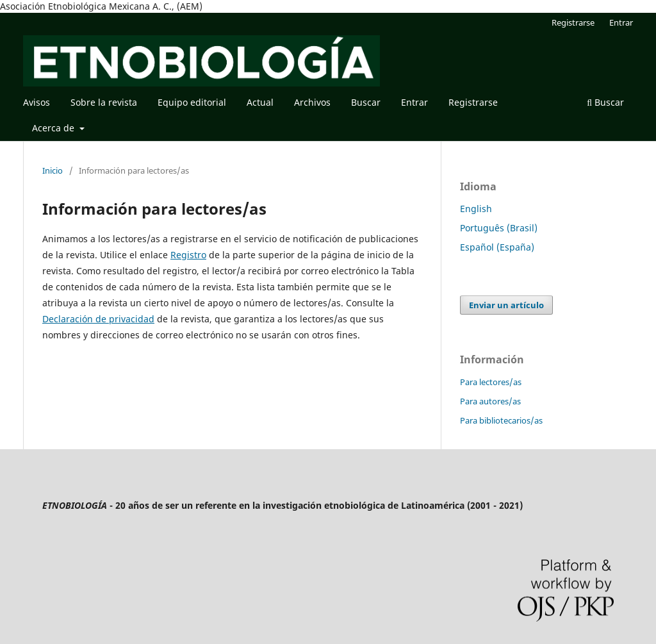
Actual (260, 102)
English (476, 209)
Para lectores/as (491, 382)
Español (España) (497, 247)
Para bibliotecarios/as (501, 420)
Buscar (366, 102)
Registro (188, 255)
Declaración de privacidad (98, 319)
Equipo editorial (192, 102)
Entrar (414, 102)
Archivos (312, 102)
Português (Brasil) (499, 228)
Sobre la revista (104, 102)
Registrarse (473, 102)
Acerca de (54, 128)
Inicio (53, 170)
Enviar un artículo (506, 305)
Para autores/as (490, 401)
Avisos (37, 102)
